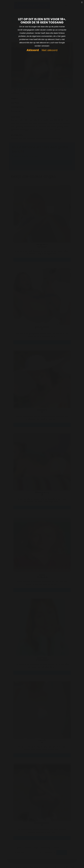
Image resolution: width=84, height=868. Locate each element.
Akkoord (33, 50)
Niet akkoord (50, 50)
